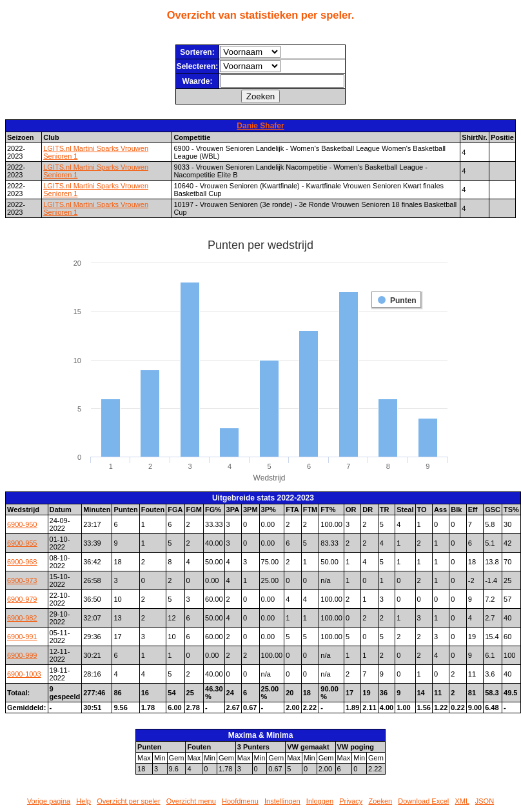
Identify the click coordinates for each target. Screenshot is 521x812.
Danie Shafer (260, 126)
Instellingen (282, 801)
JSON (485, 801)
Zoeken (380, 801)
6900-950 (22, 524)
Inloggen (320, 801)
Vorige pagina (49, 801)
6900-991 (22, 637)
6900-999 (22, 655)
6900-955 (22, 543)
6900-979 (22, 599)
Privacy (351, 801)
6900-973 (22, 580)
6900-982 (22, 618)
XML (462, 801)
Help (84, 801)
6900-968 (22, 562)
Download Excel (423, 801)
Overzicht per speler (128, 801)
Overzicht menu (191, 801)
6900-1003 (24, 674)
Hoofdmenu (240, 801)
